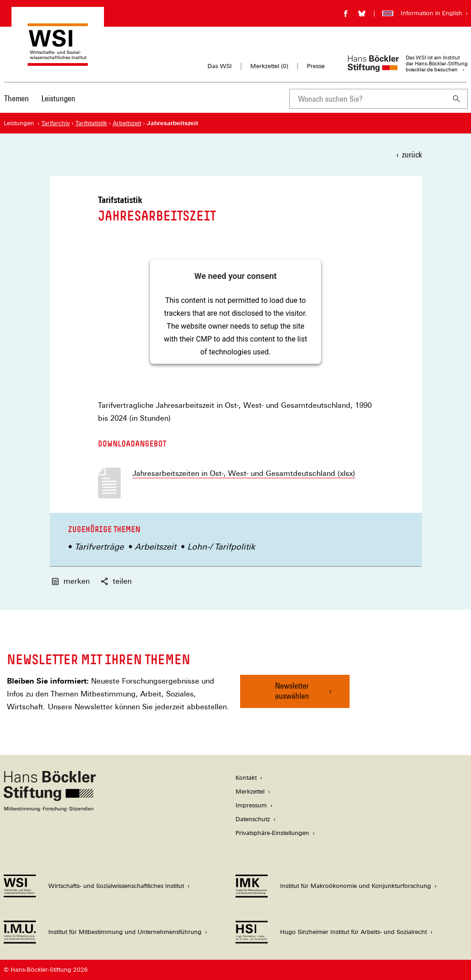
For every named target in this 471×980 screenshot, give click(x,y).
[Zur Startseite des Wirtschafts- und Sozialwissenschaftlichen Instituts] (58, 61)
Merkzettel (250, 792)
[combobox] (368, 99)
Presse (316, 66)
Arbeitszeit (155, 547)
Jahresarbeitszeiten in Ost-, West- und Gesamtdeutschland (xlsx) (244, 474)
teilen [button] (116, 581)
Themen (17, 98)
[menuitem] (17, 104)
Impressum (251, 805)
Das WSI (220, 66)
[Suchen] (457, 99)
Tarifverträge (99, 547)
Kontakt (246, 778)
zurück (412, 154)
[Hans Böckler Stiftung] (50, 809)
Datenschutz (253, 819)
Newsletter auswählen (292, 691)
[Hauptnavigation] (40, 99)
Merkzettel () (269, 66)
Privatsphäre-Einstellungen (272, 833)
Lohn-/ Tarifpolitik (221, 547)
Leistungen (58, 98)
